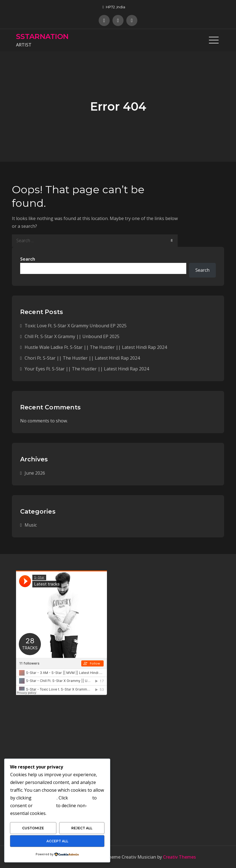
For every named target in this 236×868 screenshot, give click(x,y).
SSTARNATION (42, 36)
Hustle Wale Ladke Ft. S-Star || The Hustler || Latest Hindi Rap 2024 (96, 347)
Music (31, 525)
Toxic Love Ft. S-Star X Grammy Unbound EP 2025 (76, 326)
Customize (33, 828)
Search (28, 259)
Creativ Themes (179, 857)
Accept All (57, 841)
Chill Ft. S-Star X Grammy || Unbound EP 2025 (72, 336)
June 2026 (35, 473)
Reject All (82, 828)
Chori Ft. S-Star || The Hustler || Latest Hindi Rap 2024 (82, 358)
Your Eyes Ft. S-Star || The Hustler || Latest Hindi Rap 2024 (87, 369)
